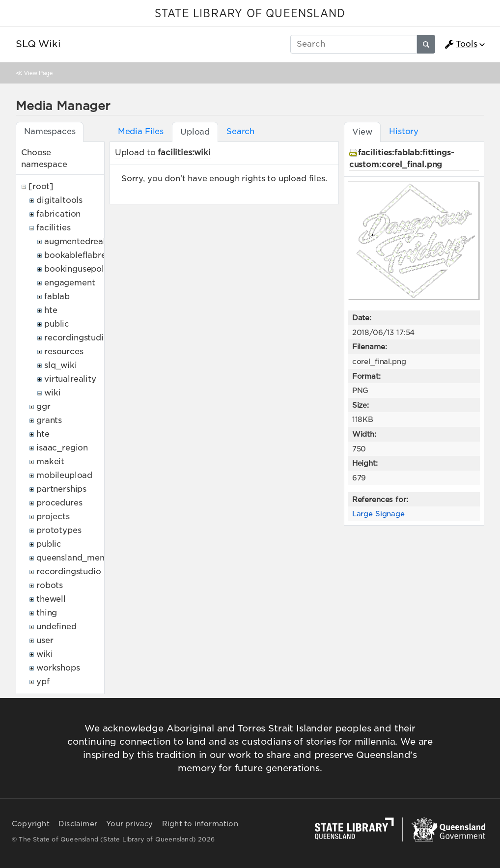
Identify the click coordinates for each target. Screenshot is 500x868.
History (404, 131)
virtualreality (70, 379)
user (45, 640)
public (57, 324)
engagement (69, 283)
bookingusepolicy (80, 269)
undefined (56, 627)
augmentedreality (80, 241)
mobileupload (64, 475)
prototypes (59, 530)
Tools (461, 44)
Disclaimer (78, 824)
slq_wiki (61, 365)
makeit (50, 462)
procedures (59, 503)
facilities (53, 228)
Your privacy (129, 824)
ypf (43, 682)
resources (64, 351)
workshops (58, 668)
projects (53, 517)
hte (51, 310)
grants (49, 420)
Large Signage (378, 514)
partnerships (61, 489)
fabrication (58, 214)
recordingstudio (77, 338)
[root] (41, 186)
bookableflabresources (91, 255)
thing (47, 613)
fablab (57, 296)
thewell (51, 599)
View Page (38, 73)
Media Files (141, 131)
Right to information (200, 824)
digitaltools (59, 200)
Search (240, 131)
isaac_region (62, 448)
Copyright (31, 824)
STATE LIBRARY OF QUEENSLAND (250, 14)
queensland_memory (79, 558)
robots (50, 585)
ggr (43, 406)
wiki (52, 393)
